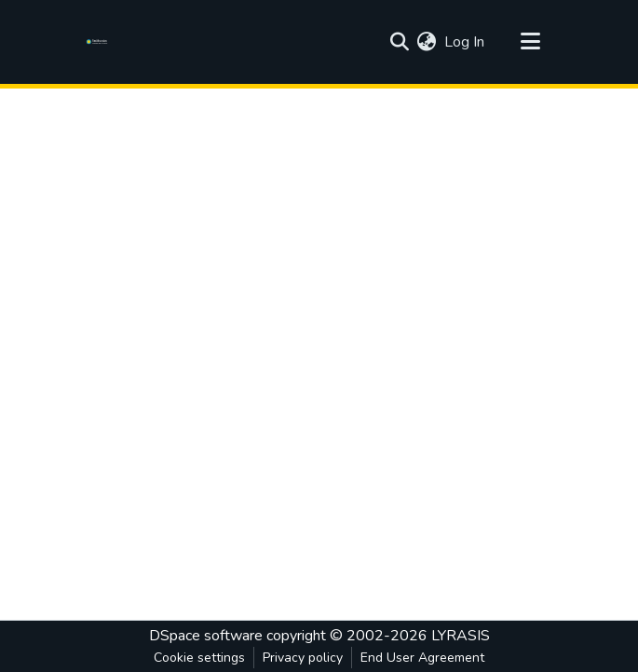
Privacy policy (303, 658)
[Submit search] (400, 42)
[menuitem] (427, 42)
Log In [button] (465, 42)
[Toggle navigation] (531, 42)
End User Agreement (422, 658)
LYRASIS (461, 636)
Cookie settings (199, 658)
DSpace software (206, 636)
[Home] (100, 42)
